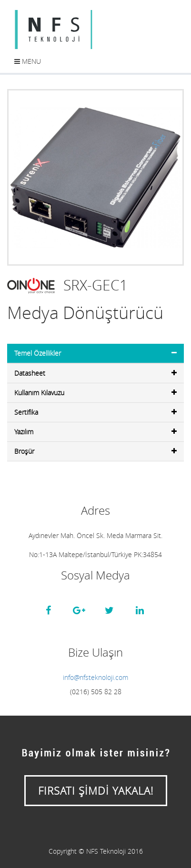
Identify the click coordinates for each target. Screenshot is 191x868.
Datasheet (95, 373)
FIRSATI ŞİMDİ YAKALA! (96, 791)
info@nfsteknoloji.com (95, 677)
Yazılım (95, 432)
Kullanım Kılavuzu (95, 393)
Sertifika (95, 412)
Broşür (95, 451)
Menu (28, 61)
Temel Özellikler (95, 353)
